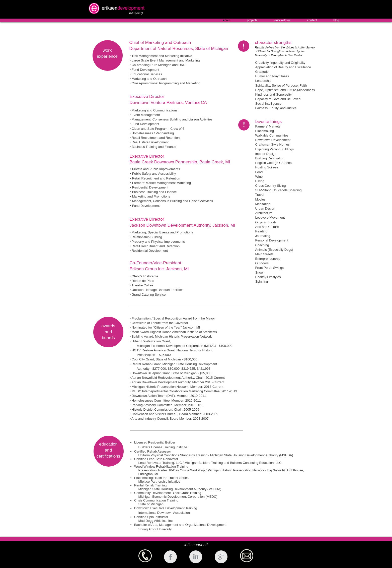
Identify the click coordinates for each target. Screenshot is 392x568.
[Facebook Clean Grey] (170, 557)
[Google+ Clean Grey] (221, 557)
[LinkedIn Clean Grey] (196, 557)
